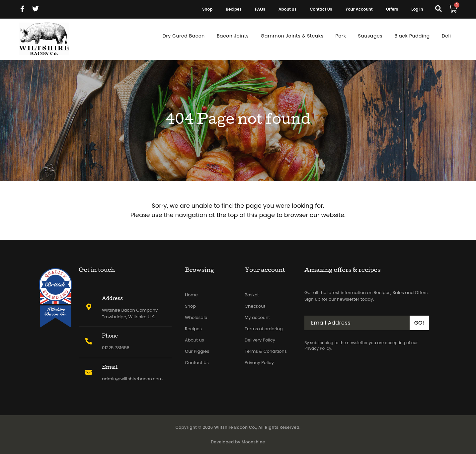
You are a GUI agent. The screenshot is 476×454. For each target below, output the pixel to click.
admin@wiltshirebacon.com (132, 379)
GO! (419, 323)
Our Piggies (197, 351)
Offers (392, 9)
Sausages (370, 36)
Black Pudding (412, 36)
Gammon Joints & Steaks (292, 36)
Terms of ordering (264, 329)
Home (191, 295)
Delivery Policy (260, 340)
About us (287, 9)
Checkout (255, 306)
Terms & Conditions (266, 351)
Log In (417, 9)
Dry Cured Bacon (184, 36)
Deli (446, 36)
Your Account (359, 9)
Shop (207, 9)
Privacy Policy (259, 363)
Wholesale (196, 317)
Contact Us (321, 9)
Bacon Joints (233, 36)
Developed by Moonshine (238, 442)
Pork (341, 36)
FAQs (260, 9)
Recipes (234, 9)
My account (257, 317)
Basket (252, 295)
